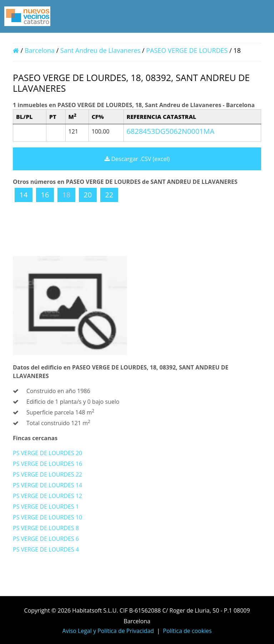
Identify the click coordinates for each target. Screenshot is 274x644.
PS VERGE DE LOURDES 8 (46, 528)
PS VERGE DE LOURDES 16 (47, 464)
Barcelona (40, 50)
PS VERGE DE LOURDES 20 (47, 453)
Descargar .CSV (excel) (137, 159)
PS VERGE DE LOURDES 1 (46, 507)
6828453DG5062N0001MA (171, 131)
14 (24, 195)
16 (45, 195)
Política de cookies (187, 631)
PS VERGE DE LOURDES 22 (47, 474)
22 (109, 195)
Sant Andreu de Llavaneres (100, 50)
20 (88, 195)
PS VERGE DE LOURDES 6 (46, 539)
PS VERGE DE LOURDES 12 (47, 496)
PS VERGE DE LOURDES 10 (47, 517)
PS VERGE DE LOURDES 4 (46, 549)
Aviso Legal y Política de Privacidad (108, 631)
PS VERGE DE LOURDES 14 (47, 485)
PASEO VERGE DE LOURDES (188, 50)
